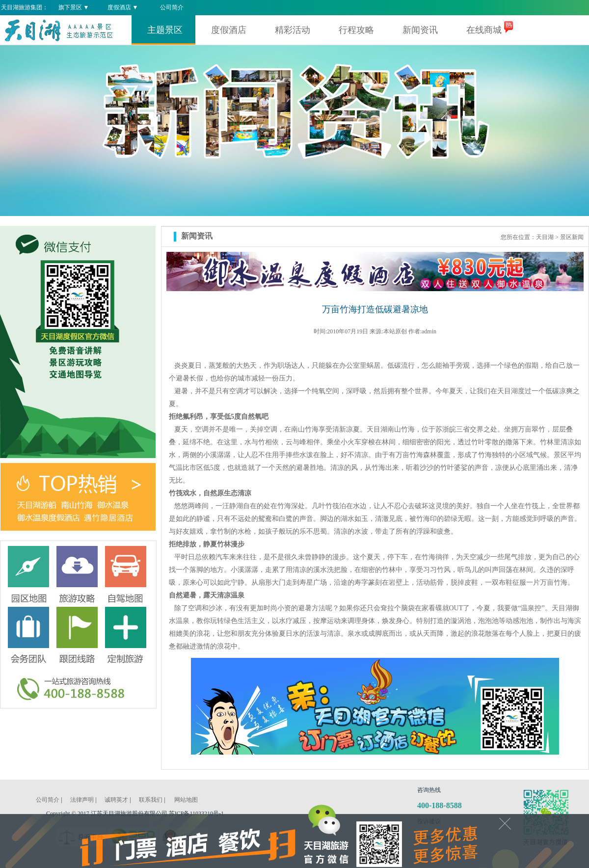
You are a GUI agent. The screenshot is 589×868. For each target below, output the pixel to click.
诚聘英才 (116, 800)
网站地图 (186, 800)
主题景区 (165, 30)
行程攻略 (356, 30)
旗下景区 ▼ (74, 7)
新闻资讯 (420, 30)
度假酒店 (229, 30)
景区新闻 (572, 237)
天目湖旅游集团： (25, 7)
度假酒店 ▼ (123, 7)
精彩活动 (293, 30)
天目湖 (545, 237)
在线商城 (484, 30)
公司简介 (172, 7)
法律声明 (82, 800)
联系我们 (151, 800)
